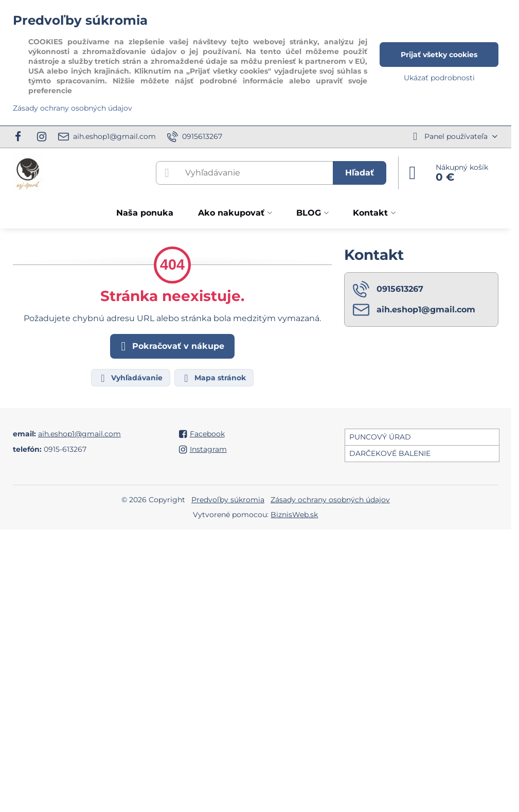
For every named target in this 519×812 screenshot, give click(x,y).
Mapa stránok (213, 378)
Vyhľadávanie (130, 378)
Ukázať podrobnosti (439, 78)
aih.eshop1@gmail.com (79, 434)
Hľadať (360, 173)
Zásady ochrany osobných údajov (330, 500)
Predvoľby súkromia (228, 500)
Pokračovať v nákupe (171, 346)
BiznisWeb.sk (294, 515)
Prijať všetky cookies (439, 55)
